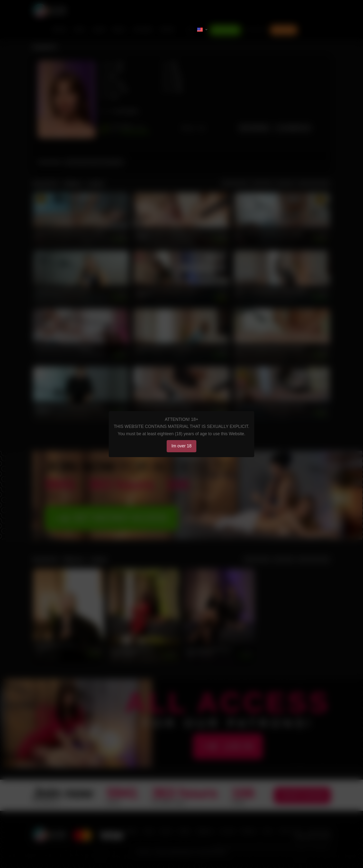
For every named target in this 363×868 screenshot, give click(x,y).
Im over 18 (182, 446)
